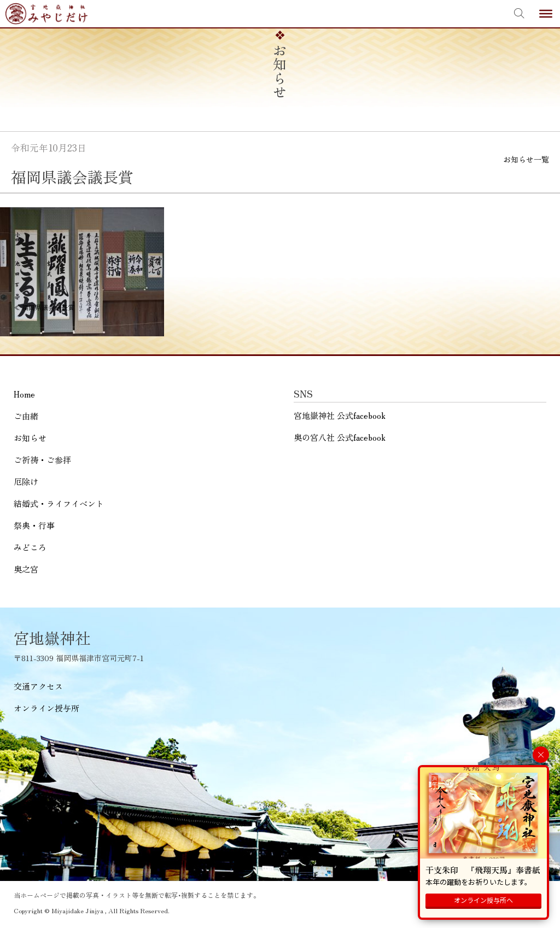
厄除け (26, 481)
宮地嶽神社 (46, 14)
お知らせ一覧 (526, 159)
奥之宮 (26, 569)
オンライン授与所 (46, 708)
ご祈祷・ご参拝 (42, 460)
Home (24, 394)
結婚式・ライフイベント (59, 503)
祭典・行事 (34, 525)
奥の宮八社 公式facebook (340, 437)
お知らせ (30, 438)
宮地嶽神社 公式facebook (340, 415)
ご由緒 (26, 416)
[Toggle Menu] (546, 14)
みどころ (30, 547)
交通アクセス (38, 686)
